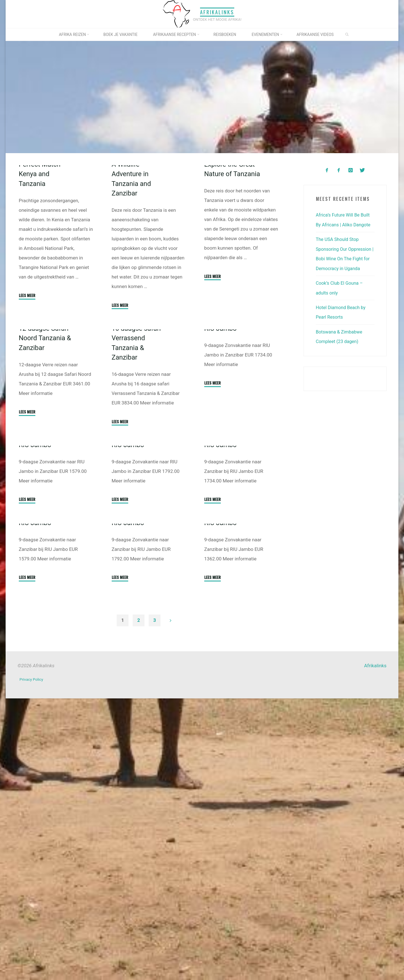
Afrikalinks (217, 12)
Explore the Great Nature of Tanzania (231, 244)
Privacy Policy (32, 962)
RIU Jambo (221, 466)
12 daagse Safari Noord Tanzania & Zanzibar (46, 478)
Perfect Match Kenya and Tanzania (41, 244)
